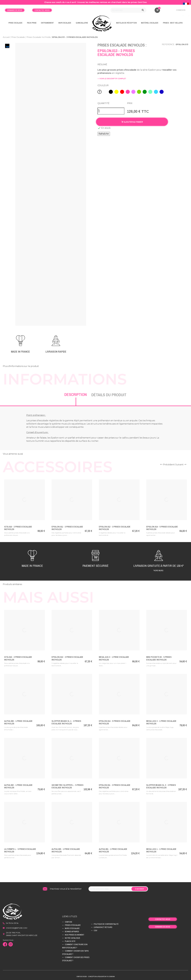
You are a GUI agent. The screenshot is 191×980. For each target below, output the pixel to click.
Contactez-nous (42, 10)
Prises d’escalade (73, 925)
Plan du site (70, 941)
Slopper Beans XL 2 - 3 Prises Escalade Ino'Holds (161, 786)
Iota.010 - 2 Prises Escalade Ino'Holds (18, 528)
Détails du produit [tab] (109, 395)
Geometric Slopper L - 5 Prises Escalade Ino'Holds (67, 786)
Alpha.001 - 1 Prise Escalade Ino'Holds (113, 850)
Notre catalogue (72, 938)
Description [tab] (76, 394)
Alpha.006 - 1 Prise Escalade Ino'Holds (18, 722)
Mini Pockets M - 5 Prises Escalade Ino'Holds (159, 658)
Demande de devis (15, 10)
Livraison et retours (103, 927)
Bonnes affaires (72, 932)
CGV (95, 930)
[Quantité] (111, 111)
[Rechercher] (128, 10)
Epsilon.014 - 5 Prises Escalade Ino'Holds (162, 528)
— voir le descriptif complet (112, 79)
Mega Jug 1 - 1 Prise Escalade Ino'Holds (161, 850)
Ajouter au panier (132, 122)
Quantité (103, 103)
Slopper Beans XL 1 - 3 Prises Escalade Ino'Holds (66, 722)
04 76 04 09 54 (12, 923)
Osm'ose (69, 922)
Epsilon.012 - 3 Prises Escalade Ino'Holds (115, 528)
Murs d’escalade (72, 928)
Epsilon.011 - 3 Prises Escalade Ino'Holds (67, 528)
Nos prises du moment (75, 935)
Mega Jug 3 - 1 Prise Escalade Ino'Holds (161, 722)
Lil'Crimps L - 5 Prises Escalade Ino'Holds (20, 850)
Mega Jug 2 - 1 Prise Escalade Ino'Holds (114, 658)
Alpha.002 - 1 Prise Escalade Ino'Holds (18, 786)
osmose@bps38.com (17, 928)
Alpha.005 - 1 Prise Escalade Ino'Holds (66, 850)
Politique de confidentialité (106, 924)
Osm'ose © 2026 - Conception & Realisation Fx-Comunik (96, 977)
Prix (130, 103)
